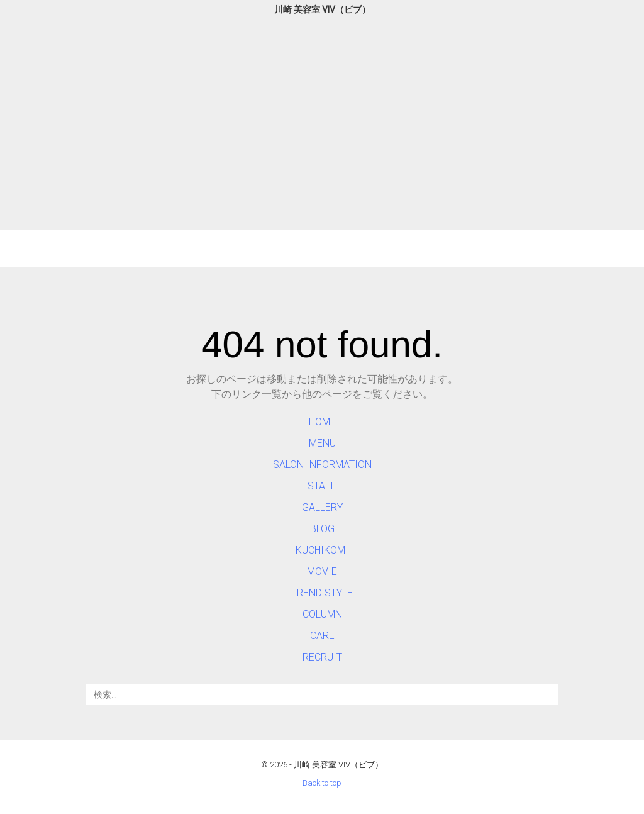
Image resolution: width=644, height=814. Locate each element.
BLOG (322, 529)
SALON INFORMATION (322, 465)
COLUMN (322, 614)
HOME (322, 422)
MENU (322, 443)
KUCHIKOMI (322, 550)
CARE (322, 636)
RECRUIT (322, 657)
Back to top (322, 783)
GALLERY (322, 507)
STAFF (322, 486)
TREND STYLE (322, 593)
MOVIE (322, 571)
